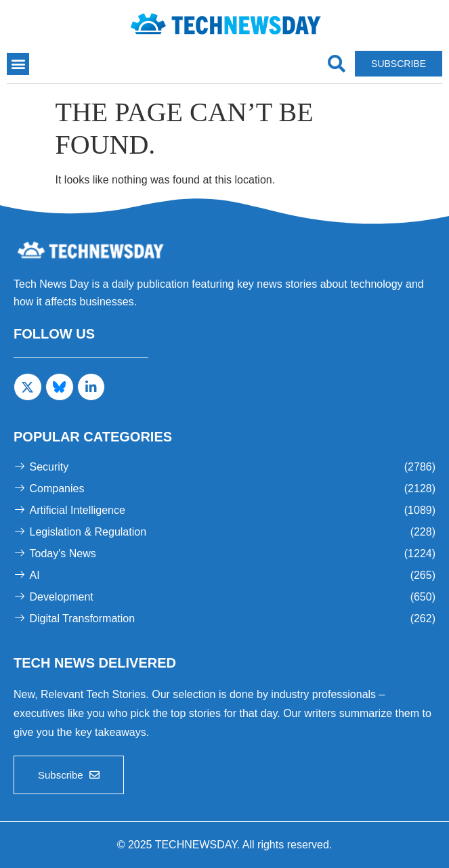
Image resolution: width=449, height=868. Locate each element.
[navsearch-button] (336, 64)
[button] (18, 64)
